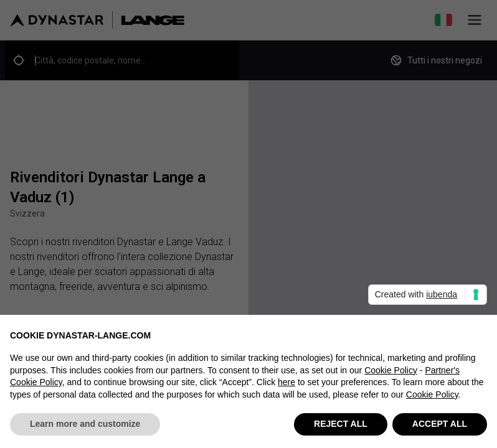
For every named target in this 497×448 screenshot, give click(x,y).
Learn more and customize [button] (85, 424)
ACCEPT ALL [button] (440, 424)
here (286, 383)
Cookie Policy (391, 370)
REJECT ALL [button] (341, 424)
